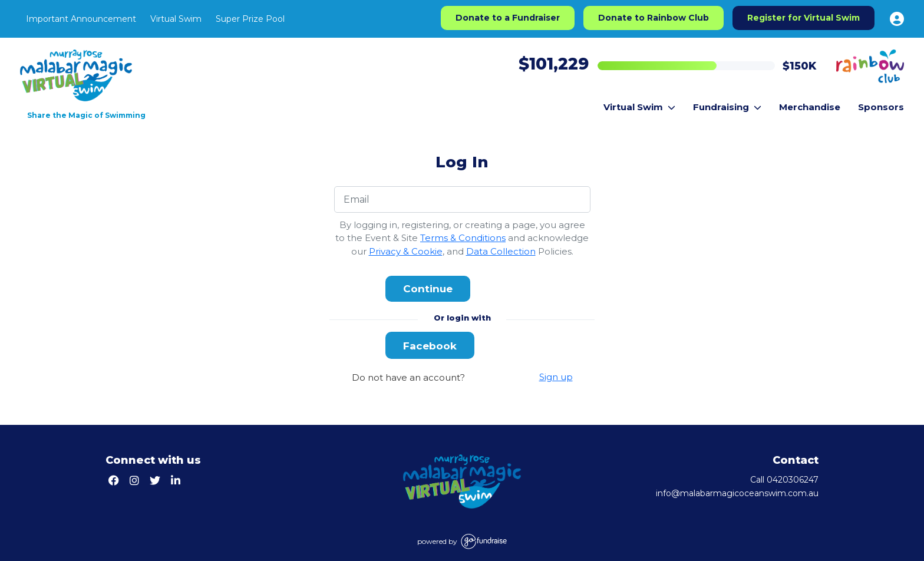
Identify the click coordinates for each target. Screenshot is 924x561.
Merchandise (810, 107)
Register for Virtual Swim (803, 18)
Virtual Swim (176, 19)
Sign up (556, 377)
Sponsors (881, 107)
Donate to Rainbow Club (654, 18)
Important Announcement (81, 19)
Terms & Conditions (463, 238)
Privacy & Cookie (406, 251)
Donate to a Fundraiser (508, 18)
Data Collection (501, 251)
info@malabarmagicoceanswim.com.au (737, 493)
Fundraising (727, 107)
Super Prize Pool (250, 19)
